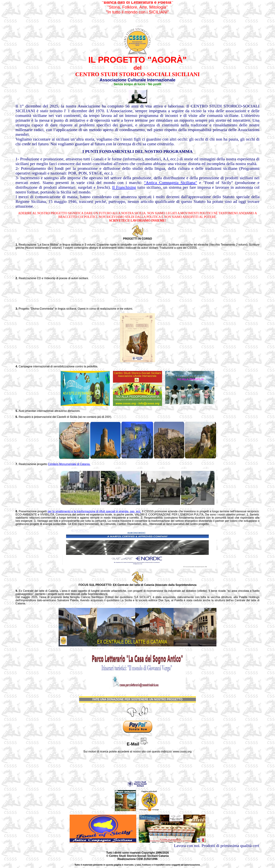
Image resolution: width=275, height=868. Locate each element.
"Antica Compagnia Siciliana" (171, 183)
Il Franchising (124, 187)
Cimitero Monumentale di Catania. (69, 464)
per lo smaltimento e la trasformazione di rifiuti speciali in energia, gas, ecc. (94, 511)
